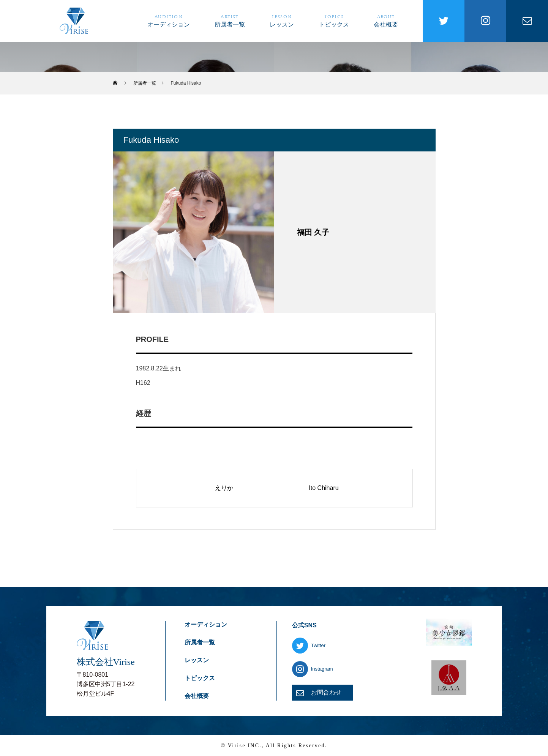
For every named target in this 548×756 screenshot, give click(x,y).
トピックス (334, 20)
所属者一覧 (230, 20)
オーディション (169, 20)
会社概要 (386, 20)
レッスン (282, 20)
